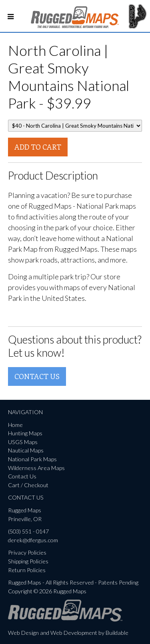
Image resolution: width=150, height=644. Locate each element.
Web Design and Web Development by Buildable (68, 633)
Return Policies (27, 570)
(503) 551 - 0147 (28, 531)
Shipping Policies (28, 561)
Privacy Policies (27, 552)
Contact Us (37, 376)
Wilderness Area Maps (36, 468)
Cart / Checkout (28, 485)
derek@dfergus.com (33, 540)
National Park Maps (32, 459)
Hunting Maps (25, 433)
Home (15, 425)
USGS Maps (23, 442)
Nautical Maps (26, 450)
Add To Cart (38, 147)
